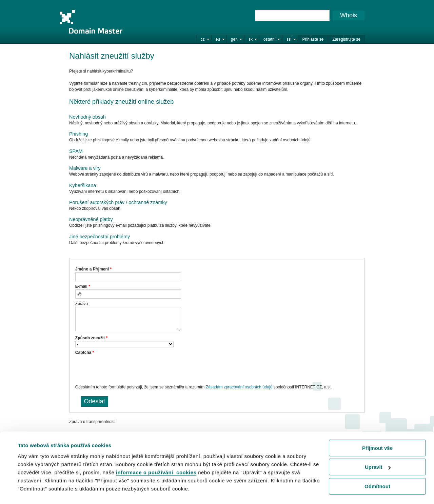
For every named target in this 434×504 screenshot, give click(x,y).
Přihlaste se (313, 39)
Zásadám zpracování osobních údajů (239, 387)
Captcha (85, 352)
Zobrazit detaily (37, 490)
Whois (349, 15)
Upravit (378, 450)
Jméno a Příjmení (93, 269)
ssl (289, 39)
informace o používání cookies (156, 455)
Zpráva (82, 304)
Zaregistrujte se (346, 39)
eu (218, 39)
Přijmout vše (377, 431)
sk (251, 39)
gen (234, 39)
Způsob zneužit (91, 338)
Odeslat (95, 401)
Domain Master (91, 22)
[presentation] (127, 369)
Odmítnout (377, 469)
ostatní (270, 39)
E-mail (83, 286)
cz (203, 39)
